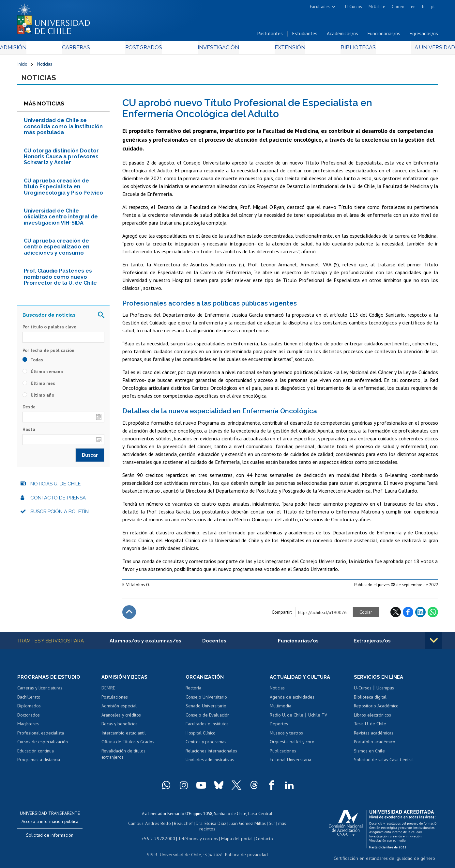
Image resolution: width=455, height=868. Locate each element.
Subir (129, 615)
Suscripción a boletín (60, 515)
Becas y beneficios (120, 728)
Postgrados (149, 49)
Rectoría (193, 692)
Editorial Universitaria (290, 764)
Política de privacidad (243, 851)
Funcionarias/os (384, 35)
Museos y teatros (286, 737)
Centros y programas (206, 746)
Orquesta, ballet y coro (292, 746)
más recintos (278, 826)
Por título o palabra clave (49, 330)
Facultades (320, 7)
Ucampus (385, 692)
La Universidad (413, 49)
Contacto (259, 835)
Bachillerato (29, 701)
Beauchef (177, 826)
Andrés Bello (153, 826)
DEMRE (108, 692)
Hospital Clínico (201, 737)
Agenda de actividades (292, 701)
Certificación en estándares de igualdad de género (392, 861)
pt (433, 7)
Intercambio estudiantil (124, 737)
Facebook (408, 615)
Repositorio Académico (376, 710)
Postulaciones (115, 701)
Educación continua (36, 755)
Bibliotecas (345, 49)
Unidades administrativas (210, 764)
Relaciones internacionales (211, 755)
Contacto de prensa (58, 501)
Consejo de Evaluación (208, 718)
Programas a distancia (39, 764)
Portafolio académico (375, 746)
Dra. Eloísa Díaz (203, 826)
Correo (398, 7)
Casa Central (260, 817)
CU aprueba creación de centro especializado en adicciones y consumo (57, 250)
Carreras (87, 49)
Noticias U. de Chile (56, 487)
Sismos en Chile (369, 755)
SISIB (156, 851)
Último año (38, 398)
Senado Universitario (206, 710)
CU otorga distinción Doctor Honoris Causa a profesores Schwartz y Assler (61, 160)
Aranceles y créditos (121, 718)
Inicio (22, 66)
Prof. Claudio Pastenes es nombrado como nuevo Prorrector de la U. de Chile (60, 280)
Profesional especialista (41, 737)
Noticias (45, 66)
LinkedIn (420, 615)
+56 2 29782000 (161, 835)
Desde (29, 410)
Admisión (32, 49)
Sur (260, 826)
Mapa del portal (233, 835)
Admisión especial (119, 710)
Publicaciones (283, 755)
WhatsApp (433, 615)
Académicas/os (342, 35)
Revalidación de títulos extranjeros (123, 758)
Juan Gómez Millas (237, 826)
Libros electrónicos (372, 718)
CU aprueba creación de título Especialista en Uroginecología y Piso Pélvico (63, 190)
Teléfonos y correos (197, 835)
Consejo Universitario (206, 701)
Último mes (39, 386)
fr (423, 7)
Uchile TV (318, 718)
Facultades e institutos (207, 728)
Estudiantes (305, 35)
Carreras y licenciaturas (40, 692)
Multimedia (281, 710)
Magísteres (28, 728)
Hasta (29, 433)
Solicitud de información (50, 839)
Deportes (279, 728)
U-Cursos (354, 7)
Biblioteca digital (370, 701)
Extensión (283, 49)
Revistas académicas (374, 737)
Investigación (218, 49)
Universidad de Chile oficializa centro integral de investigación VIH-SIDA (61, 220)
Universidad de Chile (182, 851)
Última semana (43, 374)
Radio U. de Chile (287, 718)
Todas (33, 363)
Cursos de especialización (43, 746)
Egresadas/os (424, 35)
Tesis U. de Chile (370, 728)
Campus (132, 826)
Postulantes (270, 35)
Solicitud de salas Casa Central (384, 764)
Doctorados (29, 718)
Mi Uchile (377, 7)
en (413, 7)
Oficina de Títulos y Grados (128, 746)
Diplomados (29, 710)
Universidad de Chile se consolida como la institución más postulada (63, 130)
